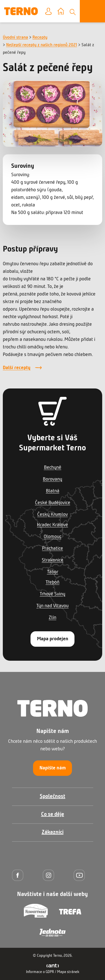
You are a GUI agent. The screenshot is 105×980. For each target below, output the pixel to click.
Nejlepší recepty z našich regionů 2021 (42, 45)
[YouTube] (81, 875)
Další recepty (17, 368)
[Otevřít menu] (92, 11)
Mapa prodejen (53, 639)
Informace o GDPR (40, 972)
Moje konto (53, 12)
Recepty (40, 38)
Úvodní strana (15, 38)
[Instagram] (50, 875)
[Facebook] (19, 875)
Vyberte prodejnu (65, 12)
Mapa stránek (68, 972)
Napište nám (53, 768)
